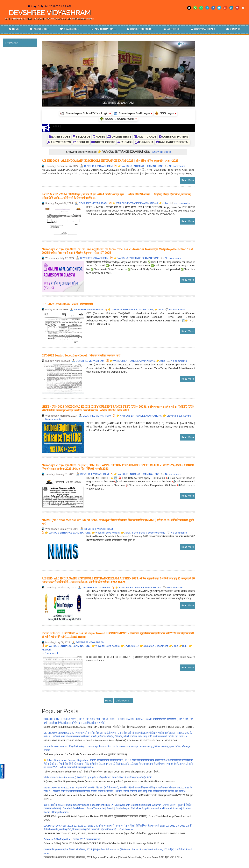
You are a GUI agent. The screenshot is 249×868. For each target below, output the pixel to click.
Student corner (139, 29)
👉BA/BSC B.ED (130, 646)
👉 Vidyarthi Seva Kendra (177, 416)
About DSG (38, 29)
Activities (172, 29)
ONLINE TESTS (119, 137)
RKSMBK (125, 142)
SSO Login (166, 113)
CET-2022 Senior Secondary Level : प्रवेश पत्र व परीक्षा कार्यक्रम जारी (81, 355)
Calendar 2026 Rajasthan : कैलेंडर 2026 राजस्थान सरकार (72, 839)
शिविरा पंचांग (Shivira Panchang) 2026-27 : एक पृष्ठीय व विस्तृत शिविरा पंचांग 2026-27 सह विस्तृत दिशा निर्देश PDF (98, 777)
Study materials (203, 29)
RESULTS (81, 142)
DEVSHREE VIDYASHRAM (50, 13)
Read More (188, 180)
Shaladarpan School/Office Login (85, 113)
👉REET (183, 646)
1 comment (52, 653)
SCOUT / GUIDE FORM (118, 119)
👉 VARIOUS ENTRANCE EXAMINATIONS (141, 166)
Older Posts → (124, 701)
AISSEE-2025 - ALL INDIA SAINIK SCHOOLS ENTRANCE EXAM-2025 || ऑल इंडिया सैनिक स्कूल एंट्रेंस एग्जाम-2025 (110, 161)
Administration (102, 29)
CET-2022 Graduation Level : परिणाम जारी (67, 304)
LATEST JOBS (60, 137)
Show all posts (162, 152)
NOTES (99, 137)
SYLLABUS (82, 137)
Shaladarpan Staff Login (133, 113)
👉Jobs (164, 203)
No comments (177, 166)
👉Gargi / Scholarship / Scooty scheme (143, 533)
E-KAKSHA (144, 142)
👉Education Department (154, 646)
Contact (233, 29)
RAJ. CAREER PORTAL (173, 142)
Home (14, 29)
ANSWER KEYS (59, 142)
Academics (69, 29)
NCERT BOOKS (103, 142)
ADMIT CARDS (145, 137)
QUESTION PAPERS (173, 137)
